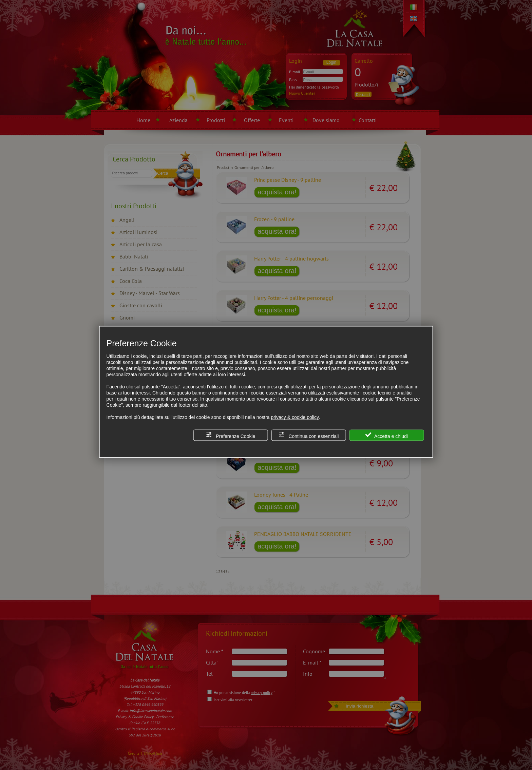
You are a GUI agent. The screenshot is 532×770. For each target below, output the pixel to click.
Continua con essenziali (309, 435)
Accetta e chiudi (387, 435)
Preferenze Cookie (230, 435)
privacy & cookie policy (295, 417)
